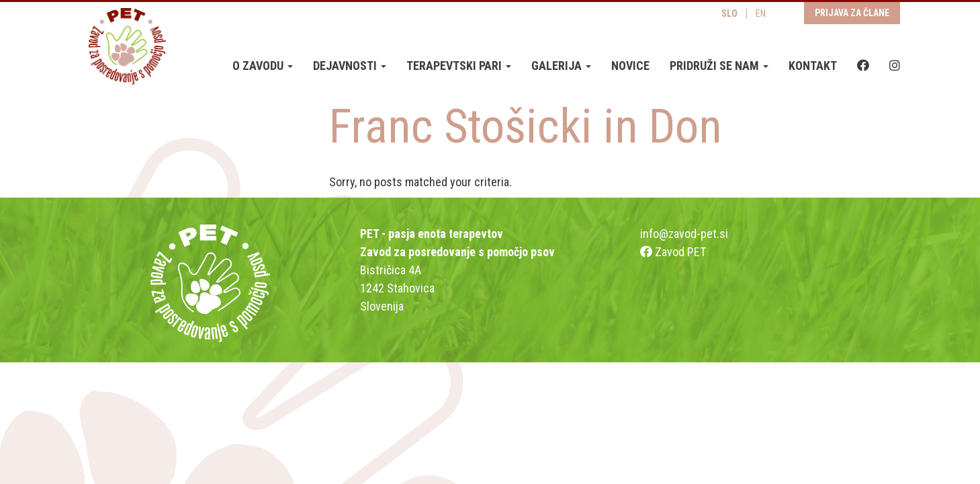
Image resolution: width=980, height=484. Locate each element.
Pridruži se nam (719, 66)
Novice (630, 66)
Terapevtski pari (459, 66)
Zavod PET (673, 252)
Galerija (561, 66)
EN (761, 13)
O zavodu (263, 66)
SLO (729, 13)
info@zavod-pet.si (684, 234)
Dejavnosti (350, 66)
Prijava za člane (852, 13)
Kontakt (813, 66)
